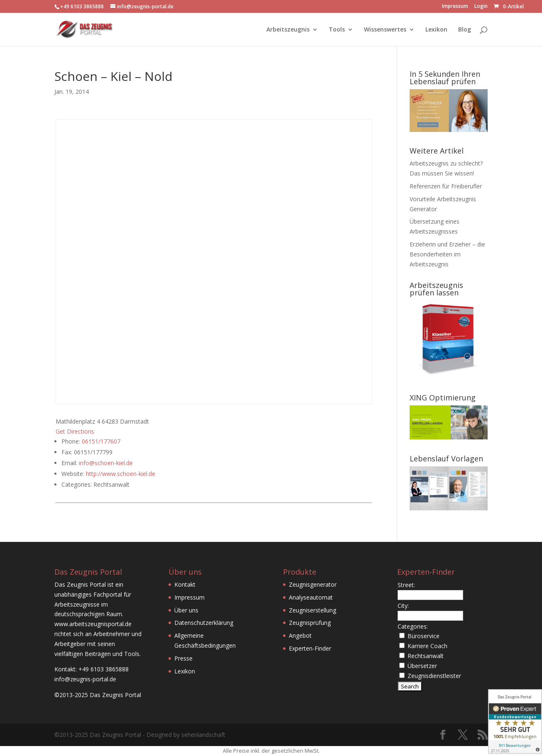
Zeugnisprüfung (310, 623)
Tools (337, 30)
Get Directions (75, 431)
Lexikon (436, 30)
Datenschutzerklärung (204, 623)
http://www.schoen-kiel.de (121, 474)
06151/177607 (101, 441)
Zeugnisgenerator (313, 584)
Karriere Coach (427, 646)
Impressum (455, 7)
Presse (183, 658)
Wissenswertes (385, 30)
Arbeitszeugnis (288, 30)
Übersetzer (422, 666)
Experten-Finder (310, 648)
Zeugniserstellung (313, 610)
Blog (465, 30)
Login (481, 7)
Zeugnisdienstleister (434, 676)
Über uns (186, 610)
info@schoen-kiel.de (106, 463)
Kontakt (185, 584)
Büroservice (424, 636)
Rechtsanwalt (426, 656)
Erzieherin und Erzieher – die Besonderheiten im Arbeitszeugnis (447, 254)
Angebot (300, 635)
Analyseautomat (311, 597)
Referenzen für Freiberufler (446, 186)
